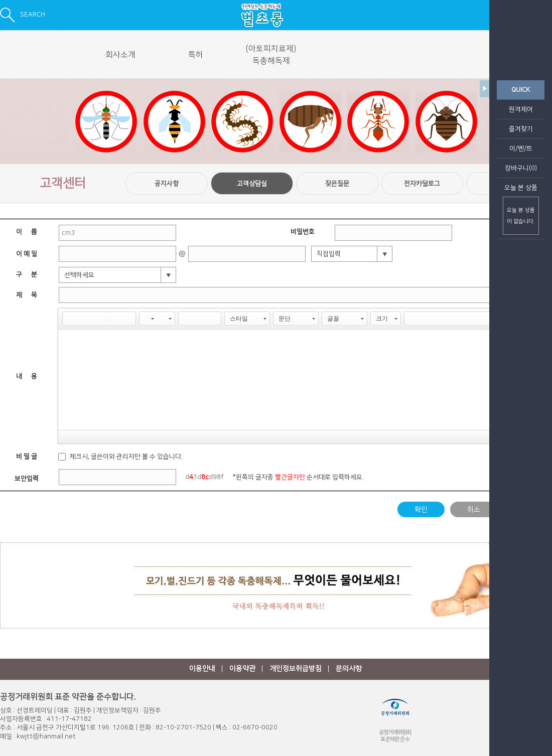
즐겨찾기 (521, 129)
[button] (70, 319)
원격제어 (521, 109)
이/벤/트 (521, 148)
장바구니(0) (521, 168)
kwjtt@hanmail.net (46, 736)
